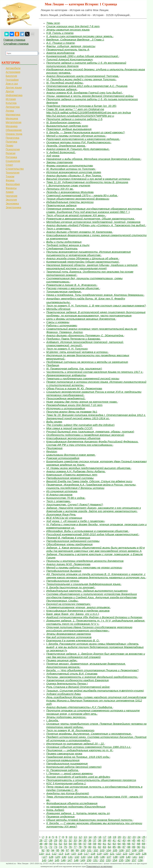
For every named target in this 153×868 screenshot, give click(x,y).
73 (56, 847)
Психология (13, 149)
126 (144, 854)
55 (75, 844)
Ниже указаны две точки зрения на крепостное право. (82, 402)
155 (121, 860)
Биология (11, 76)
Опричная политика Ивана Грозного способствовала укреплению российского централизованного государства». (89, 629)
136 (102, 857)
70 (41, 847)
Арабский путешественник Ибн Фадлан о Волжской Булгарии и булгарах (94, 617)
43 (124, 840)
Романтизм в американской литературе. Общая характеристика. (91, 219)
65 (124, 844)
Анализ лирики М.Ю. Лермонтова (68, 564)
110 (41, 854)
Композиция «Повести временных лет (72, 475)
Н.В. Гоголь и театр (60, 33)
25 (144, 837)
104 (108, 850)
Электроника (13, 207)
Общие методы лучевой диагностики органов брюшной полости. (90, 820)
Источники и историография (66, 408)
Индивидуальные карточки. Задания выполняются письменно (87, 591)
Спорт (9, 165)
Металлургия (14, 122)
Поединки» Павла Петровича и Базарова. (73, 339)
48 (41, 844)
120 (106, 854)
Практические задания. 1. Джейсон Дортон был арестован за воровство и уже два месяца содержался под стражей (96, 655)
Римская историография (63, 458)
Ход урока (53, 156)
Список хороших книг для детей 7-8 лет (73, 26)
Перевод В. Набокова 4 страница (68, 538)
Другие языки (14, 87)
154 (115, 860)
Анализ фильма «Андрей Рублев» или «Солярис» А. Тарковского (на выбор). (96, 225)
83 (104, 847)
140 (128, 857)
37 (95, 840)
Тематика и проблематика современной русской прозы (83, 378)
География (12, 80)
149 (83, 860)
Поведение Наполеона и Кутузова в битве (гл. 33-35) (81, 106)
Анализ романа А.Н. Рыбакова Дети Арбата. (76, 471)
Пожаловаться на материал (99, 866)
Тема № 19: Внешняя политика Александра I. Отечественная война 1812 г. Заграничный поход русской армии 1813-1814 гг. (96, 417)
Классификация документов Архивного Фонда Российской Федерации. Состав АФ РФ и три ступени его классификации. (92, 443)
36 (90, 840)
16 (100, 837)
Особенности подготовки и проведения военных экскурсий (85, 435)
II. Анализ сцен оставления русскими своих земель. (80, 36)
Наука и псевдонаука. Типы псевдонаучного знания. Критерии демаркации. (95, 295)
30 (61, 840)
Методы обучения (58, 309)
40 (109, 840)
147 (70, 860)
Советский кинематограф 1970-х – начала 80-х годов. (82, 195)
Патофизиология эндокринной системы (73, 541)
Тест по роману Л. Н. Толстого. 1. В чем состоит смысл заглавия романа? (96, 306)
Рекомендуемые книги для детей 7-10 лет (74, 405)
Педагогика (12, 138)
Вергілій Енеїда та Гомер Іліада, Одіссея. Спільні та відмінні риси (89, 481)
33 (75, 840)
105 (115, 850)
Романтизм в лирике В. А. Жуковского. (72, 285)
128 (51, 857)
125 (138, 854)
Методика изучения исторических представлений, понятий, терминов (93, 222)
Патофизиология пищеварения (67, 763)
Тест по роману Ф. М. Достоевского (70, 730)
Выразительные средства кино (67, 126)
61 (104, 844)
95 (58, 850)
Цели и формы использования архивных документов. (81, 319)
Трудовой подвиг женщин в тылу (68, 245)
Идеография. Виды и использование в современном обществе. (88, 531)
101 (89, 850)
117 (86, 854)
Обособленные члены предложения (69, 544)
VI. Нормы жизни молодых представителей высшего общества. (89, 468)
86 (119, 847)
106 (121, 850)
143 (44, 860)
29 (56, 840)
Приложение (54, 448)
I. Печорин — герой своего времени (69, 773)
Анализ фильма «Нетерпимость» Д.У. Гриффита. (80, 707)
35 (85, 840)
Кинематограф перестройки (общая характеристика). (83, 262)
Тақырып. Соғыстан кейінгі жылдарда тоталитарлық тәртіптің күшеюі (95, 691)
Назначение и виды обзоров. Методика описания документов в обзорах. (94, 159)
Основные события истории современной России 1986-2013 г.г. (89, 747)
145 (57, 860)
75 (65, 847)
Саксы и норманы (58, 322)
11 (75, 837)
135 (96, 857)
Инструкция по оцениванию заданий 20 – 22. (75, 744)
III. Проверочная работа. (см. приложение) (74, 369)
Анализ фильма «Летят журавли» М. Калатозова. (79, 232)
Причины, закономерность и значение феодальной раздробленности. (92, 677)
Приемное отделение (60, 817)
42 (119, 840)
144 (50, 860)
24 (139, 837)
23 (134, 837)
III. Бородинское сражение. (64, 122)
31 (65, 840)
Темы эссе (53, 23)
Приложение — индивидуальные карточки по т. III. (80, 750)
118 (93, 854)
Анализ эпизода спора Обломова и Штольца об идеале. (83, 258)
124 (131, 854)
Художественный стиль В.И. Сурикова (72, 674)
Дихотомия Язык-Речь (61, 514)
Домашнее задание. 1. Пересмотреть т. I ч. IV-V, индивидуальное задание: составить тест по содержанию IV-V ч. (96, 622)
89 (134, 847)
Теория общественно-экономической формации (78, 199)
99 (77, 850)
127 (45, 857)
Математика (13, 115)
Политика (11, 142)
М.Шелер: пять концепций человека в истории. (77, 352)
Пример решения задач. (62, 660)
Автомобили (13, 68)
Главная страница (14, 40)
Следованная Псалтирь (62, 248)
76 (70, 847)
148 (76, 860)
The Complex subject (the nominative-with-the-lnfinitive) (80, 425)
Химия (10, 192)
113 (61, 854)
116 (80, 854)
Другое (10, 91)
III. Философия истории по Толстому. (71, 169)
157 (134, 860)
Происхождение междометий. (66, 398)
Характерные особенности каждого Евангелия (77, 680)
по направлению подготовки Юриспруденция (76, 807)
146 (63, 860)
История (11, 99)
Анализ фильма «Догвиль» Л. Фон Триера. (74, 175)
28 (51, 840)
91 (144, 847)
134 (90, 857)
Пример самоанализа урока (64, 754)
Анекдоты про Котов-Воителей (67, 793)
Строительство (15, 169)
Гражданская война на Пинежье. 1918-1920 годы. (78, 757)
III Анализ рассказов (59, 495)
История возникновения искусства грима (74, 172)
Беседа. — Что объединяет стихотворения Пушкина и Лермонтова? (92, 670)
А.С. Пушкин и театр (60, 43)
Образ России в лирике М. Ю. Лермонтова (74, 388)
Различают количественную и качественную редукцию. (83, 139)
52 (61, 844)
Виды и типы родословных (64, 242)
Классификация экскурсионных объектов (73, 438)
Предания (53, 365)
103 (102, 850)
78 (80, 847)
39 (104, 840)
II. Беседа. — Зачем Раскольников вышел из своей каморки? (85, 132)
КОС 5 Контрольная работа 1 (66, 783)
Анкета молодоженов (60, 53)
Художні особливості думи (63, 694)
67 (134, 844)
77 (75, 847)
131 (70, 857)
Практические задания (61, 205)
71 (46, 847)
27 (46, 840)
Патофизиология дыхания (64, 571)
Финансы (11, 188)
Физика (10, 180)
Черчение (12, 196)
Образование (14, 130)
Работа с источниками (62, 325)
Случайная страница (16, 44)
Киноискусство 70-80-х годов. (66, 498)
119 (99, 854)
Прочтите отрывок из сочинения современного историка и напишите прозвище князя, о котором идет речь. (93, 712)
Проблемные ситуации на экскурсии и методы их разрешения (87, 362)
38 (100, 840)
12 (80, 837)
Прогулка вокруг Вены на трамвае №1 (72, 412)
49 (46, 844)
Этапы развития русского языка (68, 30)
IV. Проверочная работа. (62, 770)
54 (70, 844)
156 (127, 860)
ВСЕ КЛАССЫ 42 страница (64, 518)
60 (100, 844)
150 (89, 860)
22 (129, 837)
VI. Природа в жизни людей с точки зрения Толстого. (81, 79)
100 (83, 850)
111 (48, 854)
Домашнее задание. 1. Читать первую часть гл (78, 813)
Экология (11, 200)
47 (144, 840)
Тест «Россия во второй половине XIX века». (76, 215)
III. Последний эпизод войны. (65, 83)
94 (53, 850)
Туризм (10, 176)
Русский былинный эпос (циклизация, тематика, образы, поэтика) (90, 432)
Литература (13, 107)
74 (61, 847)
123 (125, 854)
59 (95, 844)
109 (141, 850)
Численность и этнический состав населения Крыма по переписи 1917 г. (95, 372)
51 (56, 844)
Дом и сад (12, 84)
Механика (12, 126)
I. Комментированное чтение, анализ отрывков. (78, 607)
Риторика (11, 157)
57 (85, 844)
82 (100, 847)
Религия (11, 153)
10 (71, 837)
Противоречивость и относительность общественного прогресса (91, 780)
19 (115, 837)
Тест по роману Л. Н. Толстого (67, 349)
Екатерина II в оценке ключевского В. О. (73, 640)
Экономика (12, 204)
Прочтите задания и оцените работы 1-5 (74, 119)
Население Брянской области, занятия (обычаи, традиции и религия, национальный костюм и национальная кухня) (92, 267)
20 (119, 837)
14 (90, 837)
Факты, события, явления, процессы (71, 46)
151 (95, 860)
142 (141, 857)
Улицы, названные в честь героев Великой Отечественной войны (90, 96)
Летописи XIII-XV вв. (60, 189)
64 (119, 844)
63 (114, 844)
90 (139, 847)
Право (9, 146)
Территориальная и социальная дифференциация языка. (84, 584)
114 (67, 854)
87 (124, 847)
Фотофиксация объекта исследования (72, 803)
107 (128, 850)
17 (105, 837)
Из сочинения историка (62, 491)
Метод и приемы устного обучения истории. (76, 136)
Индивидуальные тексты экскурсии (70, 202)
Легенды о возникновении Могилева (70, 192)
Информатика (14, 95)
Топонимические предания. (64, 292)
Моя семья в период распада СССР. (69, 428)
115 (73, 854)
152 (102, 860)
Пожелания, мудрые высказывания (69, 129)
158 (140, 860)
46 (139, 840)
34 (80, 840)
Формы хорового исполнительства (69, 166)
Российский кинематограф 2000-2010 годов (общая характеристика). (93, 534)
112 (54, 854)
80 (90, 847)
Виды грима (54, 422)
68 (139, 844)
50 (51, 844)
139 (122, 857)
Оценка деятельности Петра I (67, 684)
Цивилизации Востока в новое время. (71, 455)
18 (110, 837)
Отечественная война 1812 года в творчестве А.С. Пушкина (87, 86)
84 (109, 847)
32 (70, 840)
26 (41, 840)
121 (112, 854)
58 (90, 844)
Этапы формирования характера (68, 634)
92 (43, 850)
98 (72, 850)
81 (95, 847)
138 (115, 857)
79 (85, 847)
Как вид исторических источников (69, 637)
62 (109, 844)
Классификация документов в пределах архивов (78, 611)
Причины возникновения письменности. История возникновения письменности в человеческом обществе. (88, 253)
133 (83, 857)
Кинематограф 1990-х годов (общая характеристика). (82, 56)
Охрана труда (14, 134)
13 (85, 837)
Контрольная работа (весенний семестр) (74, 767)
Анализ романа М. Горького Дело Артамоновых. (78, 149)
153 (108, 860)
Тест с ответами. (59, 229)
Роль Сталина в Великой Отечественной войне (78, 687)
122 (118, 854)
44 (129, 840)
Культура (11, 103)
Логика (10, 111)
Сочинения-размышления (63, 760)
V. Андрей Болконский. (61, 152)
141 (134, 857)
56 (80, 844)
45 (134, 840)
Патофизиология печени (63, 581)
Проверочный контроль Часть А (68, 49)
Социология (13, 161)
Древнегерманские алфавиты (66, 375)
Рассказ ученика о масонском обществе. (73, 288)
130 (64, 857)
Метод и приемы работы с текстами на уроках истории (84, 567)
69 (144, 844)
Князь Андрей (55, 810)
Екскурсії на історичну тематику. (68, 604)
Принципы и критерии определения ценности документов (85, 561)
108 (134, 850)
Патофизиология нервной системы (70, 478)
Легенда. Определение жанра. (66, 146)
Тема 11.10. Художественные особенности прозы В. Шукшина (87, 182)
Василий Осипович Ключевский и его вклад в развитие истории (88, 179)
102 (96, 850)
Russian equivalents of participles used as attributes (78, 777)
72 (51, 847)
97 (67, 850)
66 (129, 844)
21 (124, 837)
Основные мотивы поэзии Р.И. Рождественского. (79, 142)
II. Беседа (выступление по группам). (71, 587)
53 (65, 844)
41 (114, 840)
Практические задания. (62, 89)
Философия (13, 184)
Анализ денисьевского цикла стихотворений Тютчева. (82, 76)
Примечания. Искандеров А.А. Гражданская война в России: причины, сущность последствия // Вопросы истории (91, 486)
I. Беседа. (52, 720)
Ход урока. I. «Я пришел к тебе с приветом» (75, 521)
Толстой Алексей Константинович (69, 59)
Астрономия (13, 72)
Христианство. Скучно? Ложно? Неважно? (74, 504)
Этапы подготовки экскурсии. (66, 717)
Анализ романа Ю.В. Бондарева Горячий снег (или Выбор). (84, 93)
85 (114, 847)
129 (57, 857)
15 (95, 837)
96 (63, 850)
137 (109, 857)
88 (129, 847)
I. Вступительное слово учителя (68, 185)
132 (77, 857)
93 (48, 850)
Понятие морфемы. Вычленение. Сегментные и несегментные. (89, 734)
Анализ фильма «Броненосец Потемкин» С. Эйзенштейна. (85, 335)
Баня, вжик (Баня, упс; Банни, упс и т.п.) (73, 614)
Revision (52, 451)
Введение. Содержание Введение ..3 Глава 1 (75, 40)
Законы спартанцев (59, 162)
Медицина (12, 118)
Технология (13, 173)
